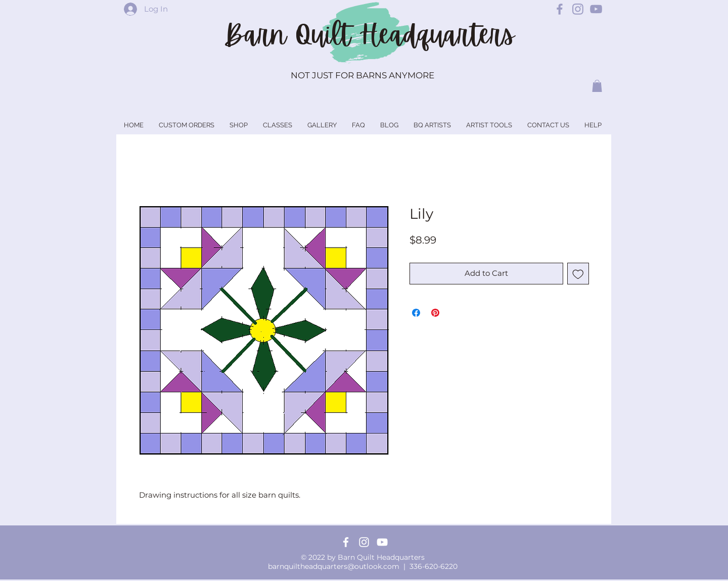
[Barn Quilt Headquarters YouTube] (596, 9)
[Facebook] (346, 542)
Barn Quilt (291, 35)
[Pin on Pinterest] (435, 313)
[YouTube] (382, 542)
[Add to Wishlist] (578, 274)
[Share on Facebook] (416, 313)
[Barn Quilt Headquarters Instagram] (578, 9)
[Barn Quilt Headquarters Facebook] (560, 9)
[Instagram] (364, 542)
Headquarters (437, 35)
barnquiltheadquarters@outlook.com (334, 566)
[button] (597, 86)
